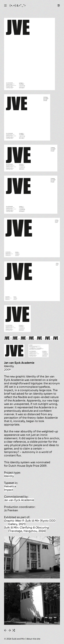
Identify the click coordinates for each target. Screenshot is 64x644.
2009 (7, 370)
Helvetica (10, 486)
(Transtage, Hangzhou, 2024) (27, 529)
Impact (9, 490)
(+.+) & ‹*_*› (18, 5)
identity (9, 476)
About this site (33, 639)
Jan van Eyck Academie (19, 500)
